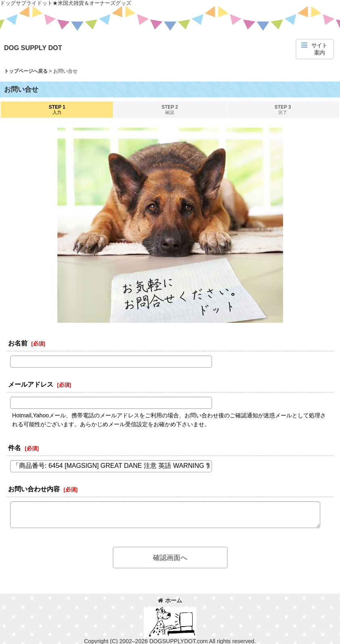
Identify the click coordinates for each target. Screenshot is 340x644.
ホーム (170, 600)
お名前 (18, 343)
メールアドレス (31, 384)
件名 (15, 448)
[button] (315, 49)
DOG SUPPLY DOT (33, 48)
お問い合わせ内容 (34, 489)
